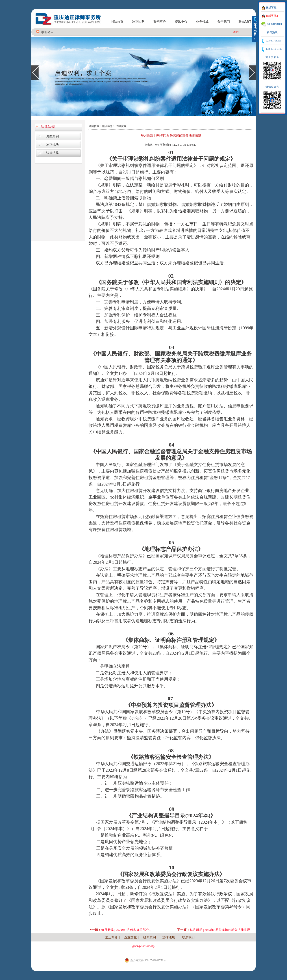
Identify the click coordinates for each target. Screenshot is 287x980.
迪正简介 (111, 937)
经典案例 (150, 937)
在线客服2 (272, 16)
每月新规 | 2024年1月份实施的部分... (126, 930)
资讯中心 (181, 22)
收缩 (255, 29)
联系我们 (245, 22)
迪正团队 (138, 22)
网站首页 (117, 22)
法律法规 (48, 127)
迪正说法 (52, 145)
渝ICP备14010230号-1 (144, 946)
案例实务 (160, 22)
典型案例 (52, 136)
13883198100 (274, 24)
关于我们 (224, 22)
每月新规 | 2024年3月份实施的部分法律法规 (220, 930)
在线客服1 (272, 7)
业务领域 (202, 22)
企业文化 (130, 937)
